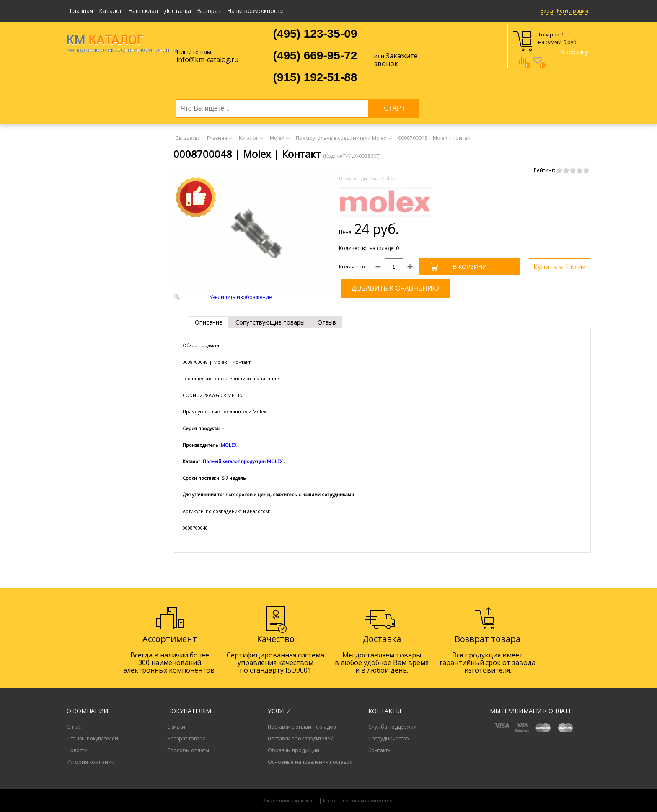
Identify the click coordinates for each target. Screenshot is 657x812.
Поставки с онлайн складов (302, 727)
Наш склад (143, 11)
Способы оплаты (188, 750)
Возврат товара (186, 739)
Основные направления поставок (310, 762)
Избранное (538, 67)
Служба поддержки (392, 727)
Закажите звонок (396, 60)
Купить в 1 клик (560, 267)
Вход (547, 11)
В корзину (574, 52)
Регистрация (573, 11)
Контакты (380, 750)
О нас (74, 727)
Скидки (176, 727)
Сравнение (522, 67)
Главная (81, 11)
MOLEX (229, 445)
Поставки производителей (301, 739)
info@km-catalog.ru (207, 59)
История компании (91, 762)
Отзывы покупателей (92, 739)
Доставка (177, 11)
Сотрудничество (389, 739)
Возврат (209, 11)
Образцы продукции (294, 750)
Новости (77, 750)
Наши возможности (255, 11)
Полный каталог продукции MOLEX (243, 461)
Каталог (111, 11)
